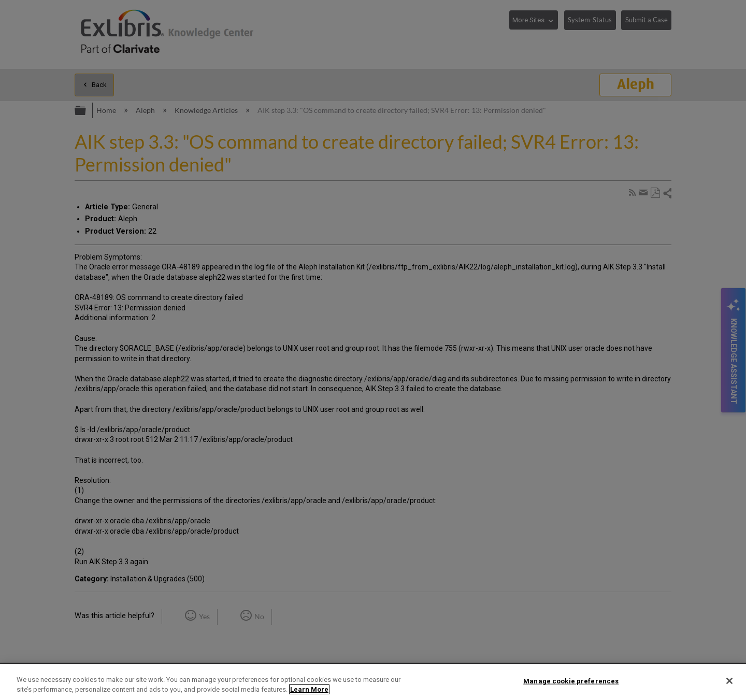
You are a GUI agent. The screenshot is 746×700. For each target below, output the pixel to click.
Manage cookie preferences (571, 681)
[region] (373, 682)
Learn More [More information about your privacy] (309, 689)
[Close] (729, 681)
